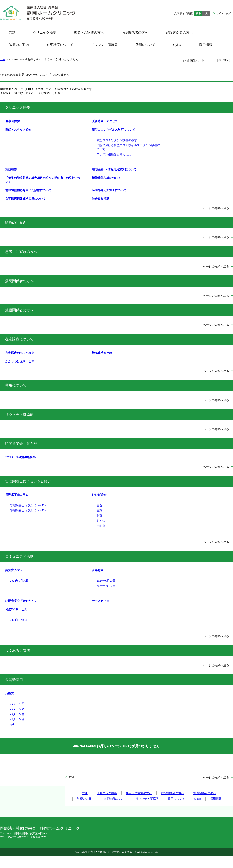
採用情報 (216, 799)
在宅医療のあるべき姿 (20, 353)
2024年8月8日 (19, 620)
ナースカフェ (101, 601)
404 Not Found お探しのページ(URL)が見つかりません (116, 746)
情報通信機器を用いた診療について (28, 190)
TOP (3, 59)
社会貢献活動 (101, 199)
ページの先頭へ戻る (216, 208)
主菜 (99, 510)
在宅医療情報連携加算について (26, 199)
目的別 (101, 526)
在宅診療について (19, 339)
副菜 (99, 516)
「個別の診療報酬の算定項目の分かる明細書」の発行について (43, 180)
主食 (99, 505)
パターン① (17, 704)
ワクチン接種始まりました (114, 154)
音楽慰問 (98, 570)
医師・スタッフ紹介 (18, 130)
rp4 (12, 724)
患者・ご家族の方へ (21, 252)
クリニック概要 (18, 107)
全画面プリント (193, 60)
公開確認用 (14, 680)
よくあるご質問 (18, 651)
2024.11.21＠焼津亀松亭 (20, 457)
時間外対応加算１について (109, 190)
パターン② (17, 709)
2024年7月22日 (106, 586)
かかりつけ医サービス (20, 361)
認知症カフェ (14, 570)
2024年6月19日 (19, 581)
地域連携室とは (102, 353)
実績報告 (11, 169)
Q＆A (198, 799)
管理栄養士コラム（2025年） (29, 510)
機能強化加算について (106, 178)
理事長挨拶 (13, 121)
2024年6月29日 (106, 581)
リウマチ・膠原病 (19, 414)
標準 (198, 13)
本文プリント (221, 60)
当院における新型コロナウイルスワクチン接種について (128, 147)
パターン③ (17, 714)
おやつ (101, 521)
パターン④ (17, 719)
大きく (206, 13)
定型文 (10, 693)
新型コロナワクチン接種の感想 (117, 140)
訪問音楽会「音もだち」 (25, 444)
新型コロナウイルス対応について (114, 130)
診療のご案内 (16, 223)
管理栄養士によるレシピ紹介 (28, 481)
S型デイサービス (16, 609)
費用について (16, 385)
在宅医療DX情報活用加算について (114, 169)
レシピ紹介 (99, 495)
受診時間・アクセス (105, 121)
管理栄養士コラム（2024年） (29, 505)
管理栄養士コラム (17, 495)
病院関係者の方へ (19, 281)
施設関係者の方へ (19, 310)
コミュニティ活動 (19, 556)
